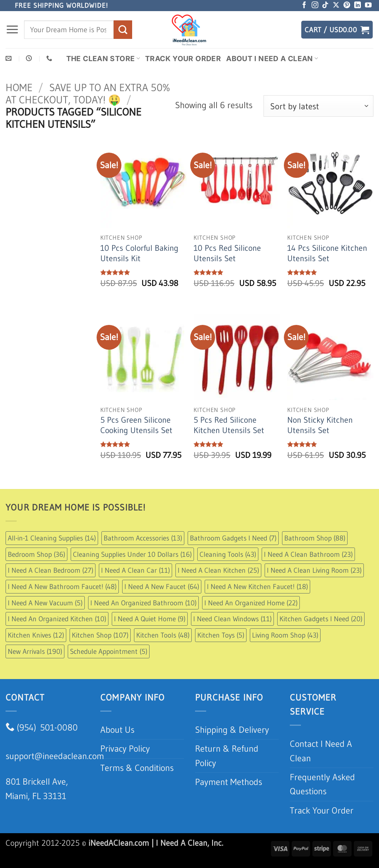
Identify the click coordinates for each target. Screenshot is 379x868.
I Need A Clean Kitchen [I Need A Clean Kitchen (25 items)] (218, 570)
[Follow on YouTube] (368, 6)
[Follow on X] (336, 6)
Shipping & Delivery (232, 730)
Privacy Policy (125, 749)
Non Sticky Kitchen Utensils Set (320, 425)
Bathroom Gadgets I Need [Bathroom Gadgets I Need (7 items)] (233, 538)
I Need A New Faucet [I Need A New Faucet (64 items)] (162, 586)
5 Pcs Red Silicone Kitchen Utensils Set (229, 425)
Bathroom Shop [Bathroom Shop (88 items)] (315, 538)
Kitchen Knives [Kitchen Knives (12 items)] (36, 635)
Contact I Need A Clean (321, 751)
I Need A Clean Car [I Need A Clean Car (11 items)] (135, 570)
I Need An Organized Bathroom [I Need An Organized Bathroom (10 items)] (143, 603)
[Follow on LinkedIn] (358, 6)
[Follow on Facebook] (304, 6)
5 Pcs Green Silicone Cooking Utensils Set (136, 425)
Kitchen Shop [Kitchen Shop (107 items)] (100, 635)
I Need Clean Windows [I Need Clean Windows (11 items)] (232, 619)
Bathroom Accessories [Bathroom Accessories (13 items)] (143, 538)
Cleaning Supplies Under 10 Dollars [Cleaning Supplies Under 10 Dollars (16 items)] (132, 554)
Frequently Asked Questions (322, 784)
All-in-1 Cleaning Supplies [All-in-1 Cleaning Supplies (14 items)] (52, 538)
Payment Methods (229, 782)
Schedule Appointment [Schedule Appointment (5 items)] (109, 651)
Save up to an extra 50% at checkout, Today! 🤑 (88, 94)
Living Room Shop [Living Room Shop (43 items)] (285, 635)
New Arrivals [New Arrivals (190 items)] (35, 651)
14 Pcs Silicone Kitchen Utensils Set (327, 253)
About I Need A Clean (272, 59)
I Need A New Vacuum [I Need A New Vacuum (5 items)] (45, 603)
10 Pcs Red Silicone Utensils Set (227, 253)
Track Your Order (183, 59)
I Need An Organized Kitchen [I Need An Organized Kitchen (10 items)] (57, 619)
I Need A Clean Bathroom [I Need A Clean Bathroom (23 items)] (308, 554)
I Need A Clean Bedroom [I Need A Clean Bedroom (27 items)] (51, 570)
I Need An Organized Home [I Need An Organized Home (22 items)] (251, 603)
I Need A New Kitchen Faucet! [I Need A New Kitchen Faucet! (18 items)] (257, 586)
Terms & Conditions (137, 768)
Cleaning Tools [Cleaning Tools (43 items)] (228, 554)
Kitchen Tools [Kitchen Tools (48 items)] (163, 635)
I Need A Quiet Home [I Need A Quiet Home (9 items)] (150, 619)
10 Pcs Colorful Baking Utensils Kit (139, 253)
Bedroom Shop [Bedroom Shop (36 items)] (36, 554)
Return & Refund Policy (227, 756)
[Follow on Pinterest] (347, 6)
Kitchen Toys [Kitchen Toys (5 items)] (221, 635)
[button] (12, 30)
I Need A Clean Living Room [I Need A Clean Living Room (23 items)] (314, 570)
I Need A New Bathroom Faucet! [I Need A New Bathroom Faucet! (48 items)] (62, 586)
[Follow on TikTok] (325, 6)
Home (19, 87)
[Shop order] (318, 106)
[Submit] (123, 29)
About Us (117, 730)
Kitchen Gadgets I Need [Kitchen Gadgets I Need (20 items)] (321, 619)
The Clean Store (103, 59)
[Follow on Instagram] (315, 6)
